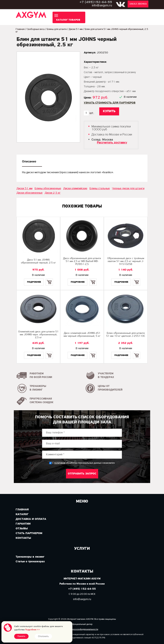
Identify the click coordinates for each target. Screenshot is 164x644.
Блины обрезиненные (48, 189)
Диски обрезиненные (30, 193)
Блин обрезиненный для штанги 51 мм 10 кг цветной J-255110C (126, 335)
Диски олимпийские (75, 189)
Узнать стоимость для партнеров (110, 103)
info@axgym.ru (102, 6)
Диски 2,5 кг (53, 193)
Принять (21, 636)
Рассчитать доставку (112, 143)
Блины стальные (100, 189)
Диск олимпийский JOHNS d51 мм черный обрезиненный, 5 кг (82, 335)
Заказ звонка (138, 4)
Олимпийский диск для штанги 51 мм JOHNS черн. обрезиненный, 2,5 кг (38, 335)
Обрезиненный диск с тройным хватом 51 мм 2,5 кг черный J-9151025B (126, 261)
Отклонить (43, 636)
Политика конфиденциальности (82, 629)
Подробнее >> (32, 630)
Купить (49, 279)
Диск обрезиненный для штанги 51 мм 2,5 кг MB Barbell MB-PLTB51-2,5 (82, 261)
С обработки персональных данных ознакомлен (83, 463)
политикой (60, 463)
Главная (20, 29)
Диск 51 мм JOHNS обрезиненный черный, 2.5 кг (38, 261)
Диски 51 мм (76, 29)
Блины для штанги (57, 29)
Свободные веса (36, 29)
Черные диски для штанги (128, 189)
